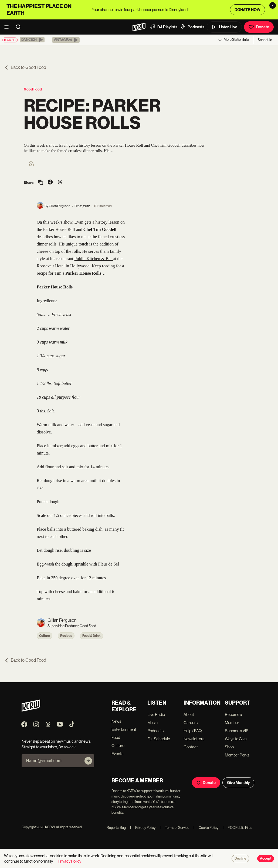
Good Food (33, 89)
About (189, 714)
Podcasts (192, 27)
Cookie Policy (206, 828)
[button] (32, 40)
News (116, 721)
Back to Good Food (25, 67)
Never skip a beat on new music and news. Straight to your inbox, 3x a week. (56, 744)
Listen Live (224, 27)
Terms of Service (174, 828)
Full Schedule (159, 739)
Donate (259, 27)
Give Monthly (238, 783)
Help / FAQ (193, 731)
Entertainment (124, 729)
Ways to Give (236, 739)
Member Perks (237, 755)
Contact (191, 747)
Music (152, 723)
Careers (191, 723)
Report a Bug (116, 828)
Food (116, 737)
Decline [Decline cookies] (240, 859)
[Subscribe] (88, 761)
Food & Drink (91, 636)
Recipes (66, 636)
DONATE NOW (248, 10)
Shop (229, 747)
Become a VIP (237, 731)
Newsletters (194, 739)
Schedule (265, 40)
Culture (45, 636)
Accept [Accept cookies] (266, 859)
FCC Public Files (237, 828)
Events (117, 754)
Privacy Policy (143, 828)
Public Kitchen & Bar (94, 259)
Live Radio (156, 714)
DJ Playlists (164, 27)
